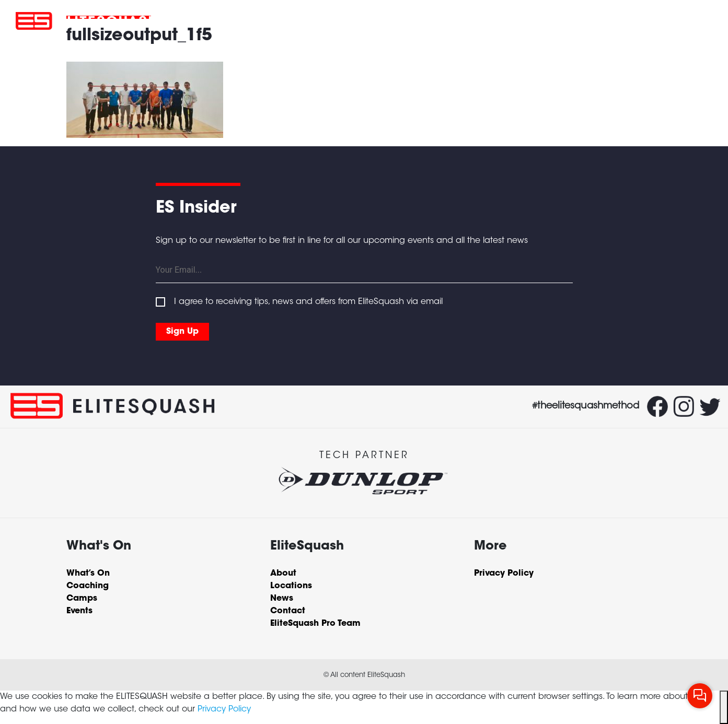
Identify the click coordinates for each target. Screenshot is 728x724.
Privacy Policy (224, 709)
